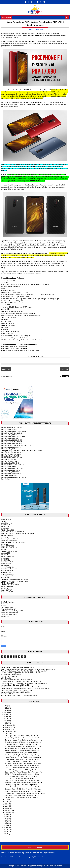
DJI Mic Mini (5, 616)
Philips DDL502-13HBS (9, 430)
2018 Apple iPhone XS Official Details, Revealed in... (22, 736)
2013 (5, 823)
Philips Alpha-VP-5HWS (9, 475)
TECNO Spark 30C (8, 530)
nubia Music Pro (7, 523)
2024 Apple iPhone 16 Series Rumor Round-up (17, 680)
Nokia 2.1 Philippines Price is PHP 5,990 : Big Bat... (22, 761)
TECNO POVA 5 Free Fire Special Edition (15, 581)
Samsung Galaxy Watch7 (10, 613)
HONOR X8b (6, 560)
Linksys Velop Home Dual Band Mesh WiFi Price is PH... (23, 791)
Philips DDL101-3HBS (9, 467)
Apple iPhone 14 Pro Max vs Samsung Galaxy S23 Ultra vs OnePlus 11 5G (26, 689)
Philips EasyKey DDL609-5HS (11, 447)
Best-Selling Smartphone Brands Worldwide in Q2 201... (23, 796)
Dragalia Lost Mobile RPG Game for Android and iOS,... (23, 742)
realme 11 (5, 588)
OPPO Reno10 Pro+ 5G (9, 569)
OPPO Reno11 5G (7, 562)
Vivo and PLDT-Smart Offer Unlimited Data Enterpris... (23, 766)
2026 (5, 706)
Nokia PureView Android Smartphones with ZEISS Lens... (24, 746)
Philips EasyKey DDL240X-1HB (12, 444)
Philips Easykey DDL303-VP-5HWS (13, 465)
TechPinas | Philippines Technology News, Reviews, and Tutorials (41, 866)
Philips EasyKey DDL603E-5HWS (12, 468)
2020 (5, 719)
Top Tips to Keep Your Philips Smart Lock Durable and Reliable (22, 451)
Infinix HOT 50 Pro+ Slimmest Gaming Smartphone (18, 534)
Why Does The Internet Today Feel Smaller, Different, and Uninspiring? (24, 671)
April (7, 806)
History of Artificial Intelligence (11, 675)
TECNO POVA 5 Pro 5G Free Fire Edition (15, 580)
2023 (5, 712)
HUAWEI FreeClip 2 (8, 602)
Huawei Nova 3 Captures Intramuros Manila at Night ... (23, 787)
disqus (59, 376)
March (8, 808)
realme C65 (5, 544)
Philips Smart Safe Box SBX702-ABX (13, 453)
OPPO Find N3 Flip (8, 567)
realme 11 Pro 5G (7, 587)
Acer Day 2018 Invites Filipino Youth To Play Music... (22, 776)
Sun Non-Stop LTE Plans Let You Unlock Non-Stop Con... (24, 738)
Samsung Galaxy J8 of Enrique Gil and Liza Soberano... (23, 789)
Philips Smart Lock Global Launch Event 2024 (16, 446)
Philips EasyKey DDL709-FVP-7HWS (13, 477)
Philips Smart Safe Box (9, 460)
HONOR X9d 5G (7, 520)
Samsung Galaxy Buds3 (9, 615)
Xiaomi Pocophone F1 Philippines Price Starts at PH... (23, 751)
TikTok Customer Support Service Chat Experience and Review (22, 673)
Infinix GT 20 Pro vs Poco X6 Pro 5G (13, 542)
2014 (5, 821)
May (7, 804)
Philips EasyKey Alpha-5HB (10, 456)
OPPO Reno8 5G (7, 576)
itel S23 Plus (5, 555)
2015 (5, 819)
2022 (5, 715)
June (7, 802)
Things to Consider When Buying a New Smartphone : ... (23, 740)
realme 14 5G (6, 527)
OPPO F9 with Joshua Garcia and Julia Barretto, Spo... (23, 781)
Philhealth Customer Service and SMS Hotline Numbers (23, 764)
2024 (5, 710)
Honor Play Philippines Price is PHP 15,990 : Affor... (22, 770)
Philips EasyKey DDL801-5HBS (12, 435)
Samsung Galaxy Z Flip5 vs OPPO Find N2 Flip (17, 690)
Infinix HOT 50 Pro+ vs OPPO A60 (12, 532)
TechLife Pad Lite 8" (8, 607)
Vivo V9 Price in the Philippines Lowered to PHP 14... (22, 798)
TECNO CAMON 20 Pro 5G (10, 585)
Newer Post (6, 369)
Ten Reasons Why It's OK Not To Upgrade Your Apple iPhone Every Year (25, 683)
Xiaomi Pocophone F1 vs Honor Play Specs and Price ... (23, 749)
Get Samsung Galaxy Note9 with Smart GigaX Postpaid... (24, 755)
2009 (5, 832)
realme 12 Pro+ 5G (8, 557)
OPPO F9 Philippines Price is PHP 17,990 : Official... (22, 774)
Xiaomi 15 (5, 521)
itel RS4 (4, 550)
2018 (5, 723)
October (8, 729)
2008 (5, 834)
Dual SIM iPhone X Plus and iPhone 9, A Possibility (22, 744)
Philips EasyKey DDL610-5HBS (12, 438)
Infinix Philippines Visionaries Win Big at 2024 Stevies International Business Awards (29, 669)
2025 (5, 708)
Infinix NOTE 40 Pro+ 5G (9, 548)
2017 (5, 815)
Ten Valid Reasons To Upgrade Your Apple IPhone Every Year (21, 682)
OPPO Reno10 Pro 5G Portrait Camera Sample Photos (19, 696)
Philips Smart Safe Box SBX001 (12, 454)
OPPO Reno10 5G (7, 571)
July (7, 800)
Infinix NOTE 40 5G (8, 546)
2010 (5, 830)
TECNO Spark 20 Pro (8, 583)
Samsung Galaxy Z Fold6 (10, 539)
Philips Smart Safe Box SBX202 (12, 442)
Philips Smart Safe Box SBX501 (12, 428)
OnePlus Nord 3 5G (8, 574)
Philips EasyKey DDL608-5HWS (12, 458)
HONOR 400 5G (7, 525)
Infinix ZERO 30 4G (8, 592)
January (8, 813)
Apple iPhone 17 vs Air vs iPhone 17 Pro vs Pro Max (18, 667)
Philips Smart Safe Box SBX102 (12, 433)
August (8, 734)
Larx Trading (5, 479)
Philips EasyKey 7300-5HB (10, 463)
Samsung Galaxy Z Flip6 (9, 541)
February (8, 810)
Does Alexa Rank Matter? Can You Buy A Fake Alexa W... (24, 772)
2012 (5, 825)
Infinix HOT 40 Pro (7, 590)
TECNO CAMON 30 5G (9, 551)
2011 (5, 828)
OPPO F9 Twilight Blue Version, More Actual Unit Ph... (23, 768)
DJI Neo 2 (5, 604)
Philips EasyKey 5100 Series (11, 470)
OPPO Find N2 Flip (8, 694)
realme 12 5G (6, 553)
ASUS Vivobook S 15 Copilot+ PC (12, 611)
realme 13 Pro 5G (7, 536)
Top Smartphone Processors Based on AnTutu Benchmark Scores (23, 687)
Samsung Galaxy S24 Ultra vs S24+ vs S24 (15, 685)
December (9, 725)
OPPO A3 (5, 537)
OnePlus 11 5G (6, 573)
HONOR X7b (6, 558)
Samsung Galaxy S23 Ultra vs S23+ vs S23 (15, 692)
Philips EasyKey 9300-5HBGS (11, 474)
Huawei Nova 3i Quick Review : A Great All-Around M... (23, 759)
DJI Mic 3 (4, 606)
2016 (5, 817)
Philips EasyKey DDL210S (10, 472)
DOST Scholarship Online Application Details (20, 778)
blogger (65, 376)
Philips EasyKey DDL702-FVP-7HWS (13, 431)
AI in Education (6, 678)
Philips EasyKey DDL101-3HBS (12, 440)
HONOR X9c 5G (7, 528)
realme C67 (5, 565)
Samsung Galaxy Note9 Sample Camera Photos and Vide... (24, 783)
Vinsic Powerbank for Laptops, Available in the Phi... (22, 753)
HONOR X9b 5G (7, 564)
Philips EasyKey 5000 (8, 449)
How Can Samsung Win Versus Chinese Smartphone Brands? (25, 793)
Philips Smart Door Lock (9, 461)
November (9, 727)
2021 (5, 717)
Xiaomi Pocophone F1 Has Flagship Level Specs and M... (24, 757)
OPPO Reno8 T (6, 578)
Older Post (64, 369)
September (9, 732)
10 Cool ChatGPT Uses (9, 676)
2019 (5, 721)
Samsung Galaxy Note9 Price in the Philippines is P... (22, 785)
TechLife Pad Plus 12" (8, 609)
